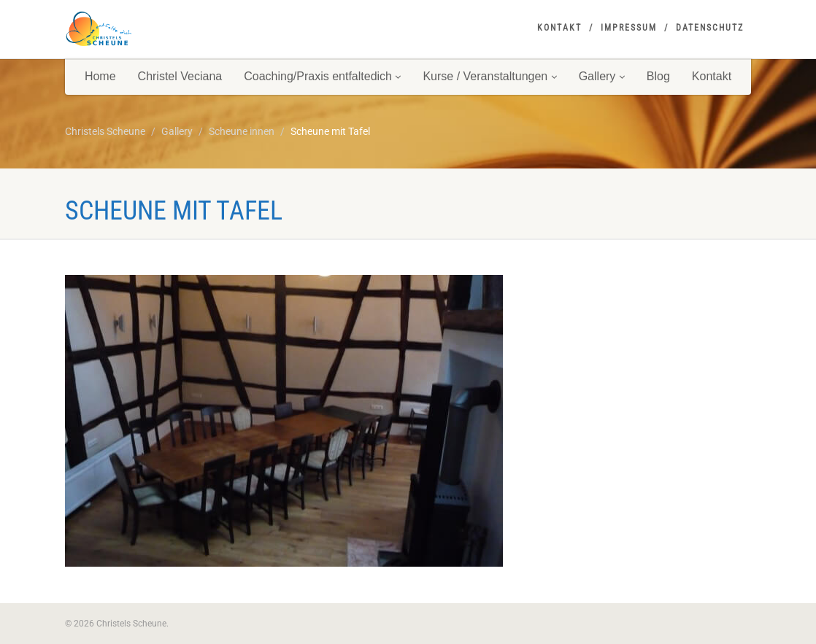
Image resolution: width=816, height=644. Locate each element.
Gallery (602, 76)
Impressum (629, 28)
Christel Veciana (180, 76)
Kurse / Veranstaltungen (489, 76)
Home (100, 76)
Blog (658, 76)
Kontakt (559, 28)
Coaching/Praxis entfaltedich (322, 76)
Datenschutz (710, 28)
